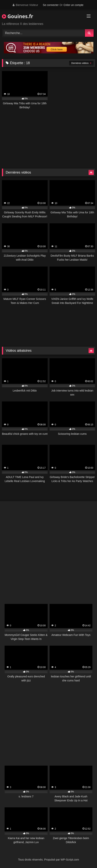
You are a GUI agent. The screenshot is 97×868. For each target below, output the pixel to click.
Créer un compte (73, 5)
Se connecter (51, 5)
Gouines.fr (18, 16)
